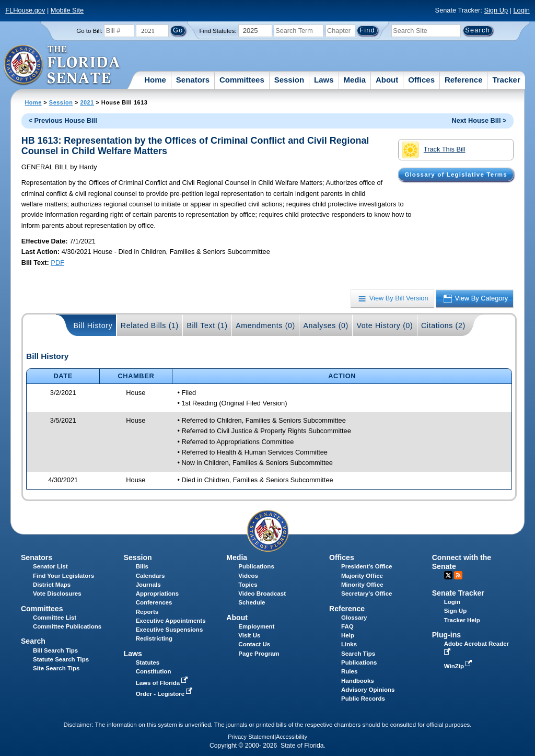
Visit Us (249, 635)
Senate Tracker (458, 593)
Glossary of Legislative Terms (456, 175)
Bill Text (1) (207, 325)
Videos (248, 576)
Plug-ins (447, 635)
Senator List (50, 566)
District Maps (52, 585)
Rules (349, 671)
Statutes (148, 662)
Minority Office (362, 585)
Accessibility (292, 737)
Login (521, 10)
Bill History (93, 325)
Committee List (55, 618)
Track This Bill (433, 150)
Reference (464, 80)
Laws (324, 80)
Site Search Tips (56, 668)
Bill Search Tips (55, 650)
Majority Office (362, 576)
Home (155, 80)
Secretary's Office (367, 594)
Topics (248, 585)
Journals (148, 585)
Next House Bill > (479, 120)
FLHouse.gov (25, 10)
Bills (142, 566)
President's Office (367, 566)
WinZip (459, 666)
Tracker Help (462, 620)
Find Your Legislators (63, 576)
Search (33, 641)
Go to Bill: (89, 31)
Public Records (363, 699)
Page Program (259, 654)
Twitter (448, 575)
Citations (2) (443, 325)
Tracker (506, 80)
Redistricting (154, 638)
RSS (458, 575)
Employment (256, 626)
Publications (256, 566)
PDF (57, 263)
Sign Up (496, 10)
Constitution (154, 671)
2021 (87, 102)
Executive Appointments (171, 621)
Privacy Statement (251, 737)
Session (289, 80)
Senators (193, 80)
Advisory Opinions (368, 690)
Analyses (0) (326, 325)
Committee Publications (67, 626)
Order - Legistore (165, 694)
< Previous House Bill (63, 120)
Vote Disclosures (57, 594)
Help (348, 635)
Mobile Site (67, 10)
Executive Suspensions (170, 630)
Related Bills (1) (150, 325)
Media (355, 80)
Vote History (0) (385, 325)
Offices (421, 80)
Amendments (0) (265, 325)
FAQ (347, 626)
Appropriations (158, 594)
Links (349, 644)
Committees (242, 80)
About (387, 80)
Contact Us (254, 644)
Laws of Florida (163, 683)
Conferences (154, 602)
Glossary (354, 618)
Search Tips (358, 654)
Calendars (150, 576)
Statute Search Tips (61, 659)
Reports (147, 612)
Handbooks (358, 681)
